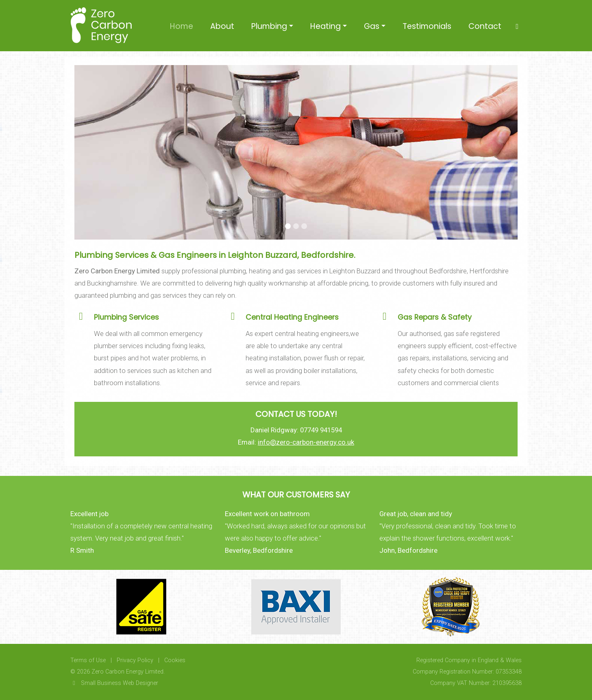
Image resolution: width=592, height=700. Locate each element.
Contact (485, 26)
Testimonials (427, 26)
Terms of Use (88, 660)
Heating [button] (325, 26)
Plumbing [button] (269, 26)
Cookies (175, 660)
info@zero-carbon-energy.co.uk (306, 442)
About (222, 26)
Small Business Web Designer (114, 683)
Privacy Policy (135, 660)
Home (182, 26)
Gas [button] (372, 26)
